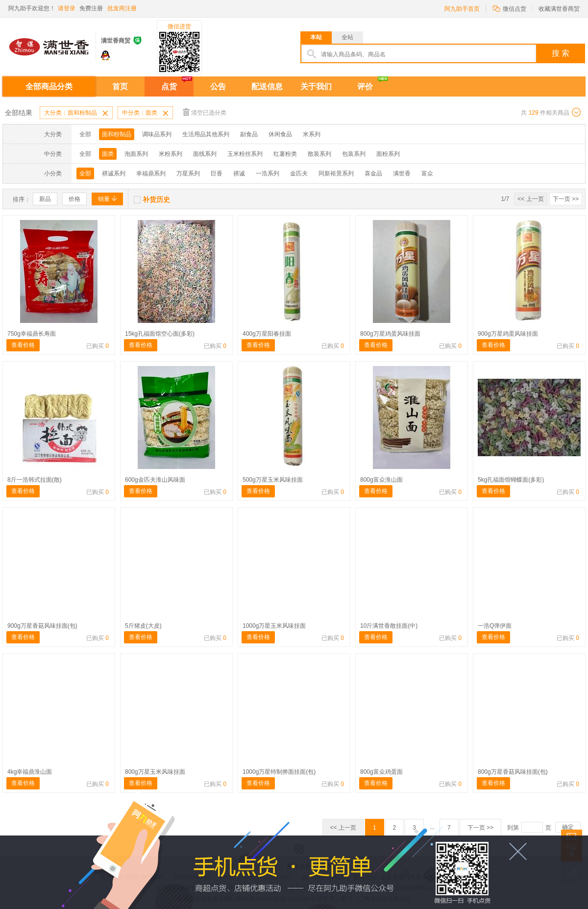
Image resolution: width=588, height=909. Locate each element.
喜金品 (373, 173)
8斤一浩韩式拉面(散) (35, 480)
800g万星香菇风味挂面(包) (513, 772)
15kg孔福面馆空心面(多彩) (160, 334)
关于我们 (316, 86)
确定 (568, 827)
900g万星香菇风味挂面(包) (42, 626)
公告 (218, 86)
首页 (120, 86)
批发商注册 (122, 8)
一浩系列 (268, 173)
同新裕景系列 (336, 173)
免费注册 (91, 8)
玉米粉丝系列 (245, 154)
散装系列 (319, 154)
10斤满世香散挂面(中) (389, 626)
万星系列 (188, 173)
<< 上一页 (530, 199)
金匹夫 (299, 173)
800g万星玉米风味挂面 (155, 772)
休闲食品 (280, 134)
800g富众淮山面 (381, 480)
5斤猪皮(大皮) (143, 626)
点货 (169, 86)
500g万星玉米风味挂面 (273, 480)
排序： (22, 199)
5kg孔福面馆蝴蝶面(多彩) (511, 480)
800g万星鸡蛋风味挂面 (390, 334)
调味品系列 (157, 134)
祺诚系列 (114, 173)
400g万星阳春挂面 (267, 334)
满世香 (402, 173)
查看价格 (23, 345)
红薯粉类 (285, 154)
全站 (347, 37)
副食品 (249, 134)
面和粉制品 (117, 134)
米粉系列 (171, 154)
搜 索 (561, 53)
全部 (85, 134)
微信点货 (509, 8)
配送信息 (267, 86)
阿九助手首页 (462, 9)
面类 (108, 154)
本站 (316, 37)
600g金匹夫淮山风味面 (155, 480)
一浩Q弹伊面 (495, 626)
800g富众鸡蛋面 (381, 772)
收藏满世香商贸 (559, 9)
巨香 (217, 173)
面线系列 (205, 154)
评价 (365, 86)
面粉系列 (388, 154)
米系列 (312, 134)
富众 (427, 173)
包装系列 (354, 154)
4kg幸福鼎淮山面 (30, 772)
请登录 (67, 8)
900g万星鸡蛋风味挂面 (508, 334)
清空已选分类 (205, 112)
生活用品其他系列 (206, 134)
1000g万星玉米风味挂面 (274, 626)
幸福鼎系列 (151, 173)
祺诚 (239, 173)
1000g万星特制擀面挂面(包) (279, 772)
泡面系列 (136, 154)
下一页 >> (566, 199)
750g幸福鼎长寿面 (32, 334)
